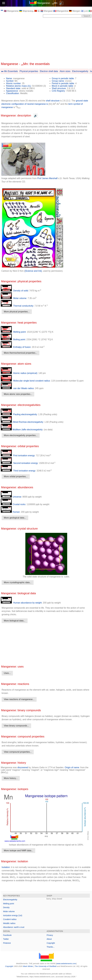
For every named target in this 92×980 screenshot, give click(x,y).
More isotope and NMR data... (18, 851)
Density (6, 907)
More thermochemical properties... (20, 353)
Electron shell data (49, 71)
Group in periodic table (63, 78)
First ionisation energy (18, 456)
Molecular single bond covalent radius (25, 381)
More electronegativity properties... (21, 435)
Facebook (7, 935)
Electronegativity (80, 71)
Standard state (13, 88)
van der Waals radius (17, 388)
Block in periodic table (63, 86)
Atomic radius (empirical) (19, 373)
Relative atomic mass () (19, 86)
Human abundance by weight (21, 603)
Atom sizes (65, 71)
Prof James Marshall (47, 178)
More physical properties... (17, 312)
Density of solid (14, 291)
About (49, 939)
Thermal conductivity (17, 306)
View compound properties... (18, 752)
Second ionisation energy (19, 463)
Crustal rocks (13, 504)
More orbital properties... (16, 476)
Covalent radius (10, 919)
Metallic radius (9, 923)
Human (10, 512)
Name (9, 78)
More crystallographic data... (18, 582)
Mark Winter (28, 966)
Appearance (12, 91)
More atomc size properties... (18, 394)
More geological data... (15, 518)
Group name (58, 81)
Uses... (7, 673)
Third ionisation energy (18, 471)
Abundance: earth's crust (14, 927)
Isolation (6, 867)
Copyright (51, 943)
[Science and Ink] (33, 271)
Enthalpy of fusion (16, 347)
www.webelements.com (66, 964)
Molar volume (14, 298)
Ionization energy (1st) (13, 915)
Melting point (13, 332)
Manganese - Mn (47, 3)
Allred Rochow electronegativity (22, 422)
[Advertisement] (46, 40)
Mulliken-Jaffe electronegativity (22, 430)
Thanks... (51, 947)
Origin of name (72, 767)
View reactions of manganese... (19, 699)
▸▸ (2, 10)
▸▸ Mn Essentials (10, 71)
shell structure (53, 101)
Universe (11, 497)
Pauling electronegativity (19, 414)
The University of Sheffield (46, 966)
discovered (23, 767)
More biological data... (15, 621)
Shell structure (59, 88)
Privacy (50, 935)
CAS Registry (58, 91)
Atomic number (13, 83)
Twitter (6, 939)
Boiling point (13, 339)
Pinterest (7, 943)
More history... (11, 778)
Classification (12, 93)
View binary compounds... (16, 726)
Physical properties (29, 71)
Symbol (10, 81)
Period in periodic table (63, 83)
